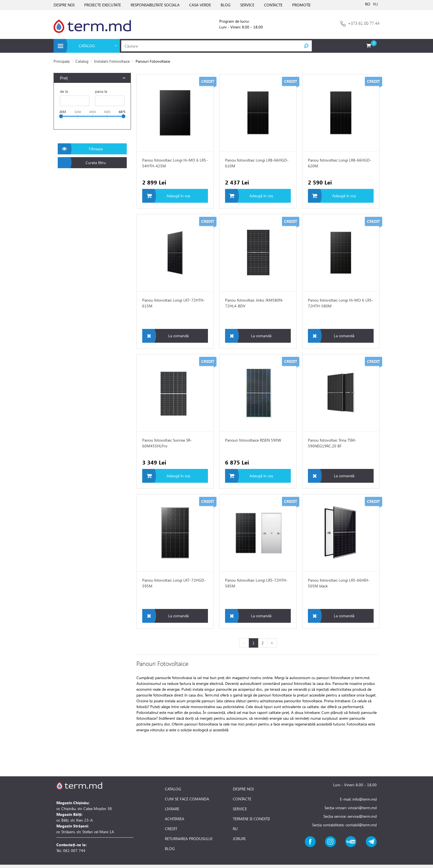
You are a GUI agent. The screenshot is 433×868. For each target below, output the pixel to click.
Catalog (82, 61)
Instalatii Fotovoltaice (112, 61)
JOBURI (239, 839)
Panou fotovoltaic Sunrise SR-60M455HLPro (167, 443)
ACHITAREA (175, 819)
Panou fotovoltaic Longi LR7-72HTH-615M (174, 303)
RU (376, 4)
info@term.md (365, 799)
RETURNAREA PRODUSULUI (189, 839)
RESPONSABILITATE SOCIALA (155, 5)
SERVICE (247, 5)
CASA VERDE (200, 5)
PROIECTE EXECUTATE (103, 5)
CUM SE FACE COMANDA (187, 799)
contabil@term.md (361, 825)
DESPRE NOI (64, 5)
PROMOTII (301, 5)
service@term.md (362, 816)
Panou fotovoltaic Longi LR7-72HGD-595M (174, 583)
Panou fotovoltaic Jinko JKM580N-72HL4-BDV (254, 303)
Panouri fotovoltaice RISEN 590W (253, 440)
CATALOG (173, 789)
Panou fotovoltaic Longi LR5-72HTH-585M (256, 583)
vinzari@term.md (362, 808)
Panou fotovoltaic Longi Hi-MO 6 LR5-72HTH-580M (341, 303)
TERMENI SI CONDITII (251, 819)
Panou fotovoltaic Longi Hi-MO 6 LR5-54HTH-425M (175, 163)
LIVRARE (172, 809)
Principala (62, 61)
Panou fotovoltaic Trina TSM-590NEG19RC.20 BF (332, 443)
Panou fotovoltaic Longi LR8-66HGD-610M (257, 163)
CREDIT (171, 829)
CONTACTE (273, 5)
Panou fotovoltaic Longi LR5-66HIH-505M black (339, 583)
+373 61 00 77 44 (364, 23)
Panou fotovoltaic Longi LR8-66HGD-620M (340, 163)
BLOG (226, 5)
